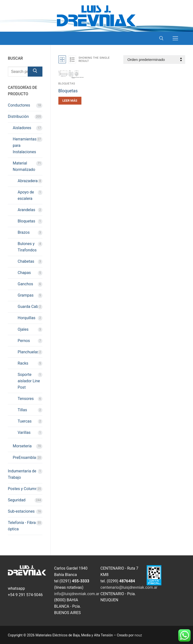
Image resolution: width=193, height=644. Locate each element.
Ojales (23, 329)
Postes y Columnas (25, 489)
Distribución (18, 116)
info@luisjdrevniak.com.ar (77, 594)
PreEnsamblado (27, 458)
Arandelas (26, 210)
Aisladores (22, 128)
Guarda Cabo (29, 307)
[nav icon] (175, 38)
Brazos (24, 232)
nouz (138, 635)
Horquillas (26, 318)
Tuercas (25, 421)
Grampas (26, 295)
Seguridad (17, 500)
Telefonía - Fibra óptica (22, 526)
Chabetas (26, 261)
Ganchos (25, 284)
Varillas (24, 432)
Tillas (22, 410)
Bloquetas (67, 83)
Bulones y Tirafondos (27, 247)
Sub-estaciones (21, 511)
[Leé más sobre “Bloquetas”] (70, 101)
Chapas (24, 273)
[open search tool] (161, 38)
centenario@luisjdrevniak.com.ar (129, 587)
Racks (23, 363)
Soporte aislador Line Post (29, 381)
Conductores (19, 105)
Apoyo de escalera (26, 195)
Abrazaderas (29, 181)
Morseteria (22, 446)
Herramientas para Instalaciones (25, 145)
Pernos (24, 341)
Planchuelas (28, 352)
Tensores (26, 399)
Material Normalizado (24, 166)
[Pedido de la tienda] (154, 60)
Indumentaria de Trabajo (22, 474)
